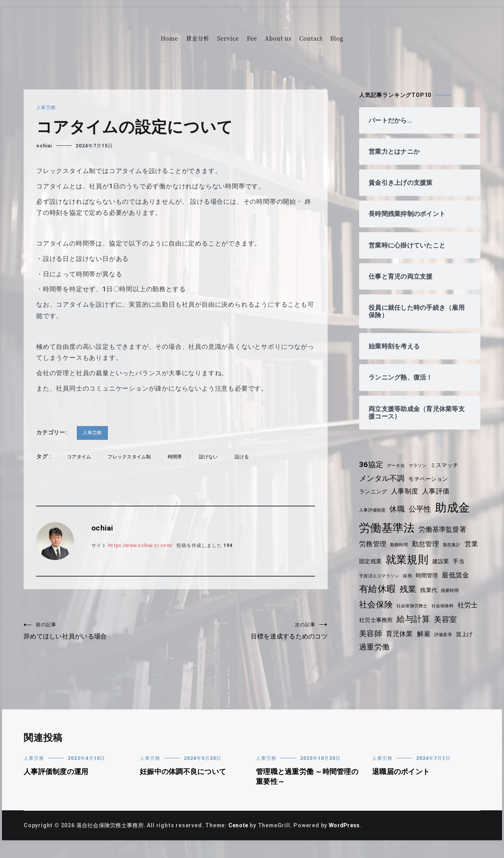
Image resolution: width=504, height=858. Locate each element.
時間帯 (178, 457)
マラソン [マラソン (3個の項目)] (420, 466)
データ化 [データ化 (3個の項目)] (397, 466)
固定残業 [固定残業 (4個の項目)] (388, 561)
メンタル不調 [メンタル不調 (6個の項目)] (383, 478)
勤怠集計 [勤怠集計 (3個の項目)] (455, 545)
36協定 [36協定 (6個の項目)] (372, 464)
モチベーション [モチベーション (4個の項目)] (430, 479)
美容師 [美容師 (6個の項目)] (436, 631)
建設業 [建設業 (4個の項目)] (460, 561)
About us (278, 38)
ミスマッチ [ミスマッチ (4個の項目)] (447, 465)
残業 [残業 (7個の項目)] (441, 588)
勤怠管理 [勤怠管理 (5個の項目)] (427, 544)
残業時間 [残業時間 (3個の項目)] (368, 605)
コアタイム (80, 457)
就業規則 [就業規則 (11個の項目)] (426, 560)
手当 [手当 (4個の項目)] (365, 575)
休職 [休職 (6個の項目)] (399, 509)
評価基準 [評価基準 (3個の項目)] (418, 645)
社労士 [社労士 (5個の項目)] (397, 617)
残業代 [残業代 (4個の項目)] (462, 589)
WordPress (349, 835)
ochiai (44, 146)
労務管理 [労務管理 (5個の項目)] (373, 544)
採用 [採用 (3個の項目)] (425, 575)
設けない (212, 457)
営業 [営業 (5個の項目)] (366, 561)
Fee (252, 38)
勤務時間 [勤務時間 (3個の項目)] (400, 545)
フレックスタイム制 (131, 457)
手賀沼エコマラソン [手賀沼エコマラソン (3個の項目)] (395, 575)
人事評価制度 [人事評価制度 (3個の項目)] (373, 510)
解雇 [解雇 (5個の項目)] (398, 644)
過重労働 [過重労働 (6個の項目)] (375, 657)
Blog (337, 38)
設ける (246, 457)
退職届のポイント (402, 781)
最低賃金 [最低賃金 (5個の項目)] (373, 589)
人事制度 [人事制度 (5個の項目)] (406, 491)
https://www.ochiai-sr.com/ (143, 545)
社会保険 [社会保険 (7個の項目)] (399, 604)
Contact (311, 38)
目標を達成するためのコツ (252, 632)
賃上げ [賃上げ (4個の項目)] (440, 644)
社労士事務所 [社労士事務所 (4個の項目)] (429, 618)
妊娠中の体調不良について (184, 781)
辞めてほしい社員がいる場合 (100, 632)
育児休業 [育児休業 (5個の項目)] (373, 644)
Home (169, 38)
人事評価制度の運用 (57, 781)
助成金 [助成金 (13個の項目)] (455, 508)
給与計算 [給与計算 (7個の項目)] (376, 631)
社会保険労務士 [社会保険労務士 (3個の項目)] (436, 605)
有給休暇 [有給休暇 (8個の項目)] (410, 588)
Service (228, 38)
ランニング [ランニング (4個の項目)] (374, 491)
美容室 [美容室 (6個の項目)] (409, 631)
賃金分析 (197, 38)
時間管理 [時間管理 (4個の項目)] (445, 575)
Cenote (241, 835)
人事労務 (46, 108)
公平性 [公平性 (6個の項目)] (422, 509)
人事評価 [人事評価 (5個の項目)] (438, 491)
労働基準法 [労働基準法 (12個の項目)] (387, 528)
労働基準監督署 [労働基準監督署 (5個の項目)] (444, 529)
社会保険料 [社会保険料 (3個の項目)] (371, 618)
